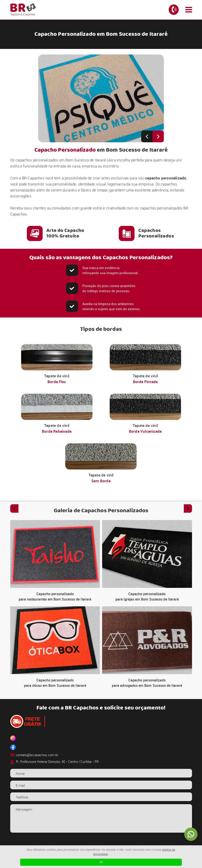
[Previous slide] (147, 136)
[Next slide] (158, 136)
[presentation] (101, 845)
